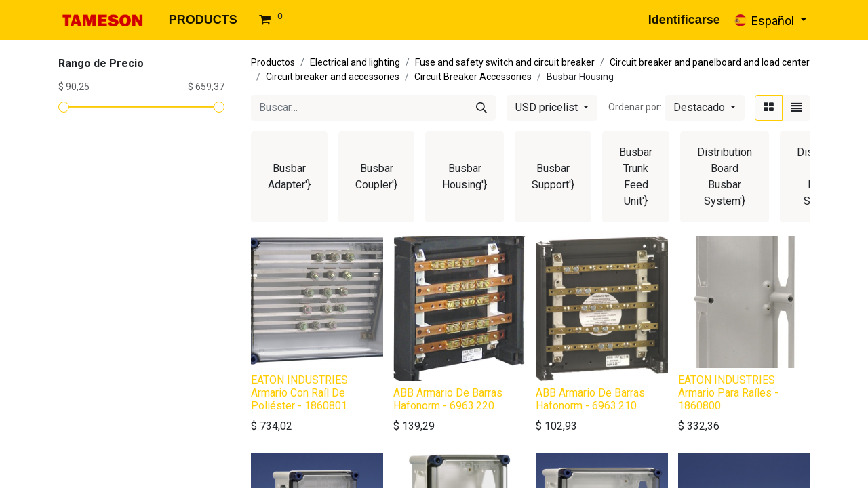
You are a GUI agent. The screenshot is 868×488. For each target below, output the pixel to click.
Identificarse (684, 20)
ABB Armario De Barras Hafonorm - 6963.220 (448, 399)
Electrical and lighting (355, 62)
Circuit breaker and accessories (333, 77)
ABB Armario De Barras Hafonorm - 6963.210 (590, 399)
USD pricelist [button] (548, 107)
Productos (273, 62)
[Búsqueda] (481, 108)
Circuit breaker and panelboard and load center (710, 62)
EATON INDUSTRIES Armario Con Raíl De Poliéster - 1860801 (299, 393)
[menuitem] (203, 20)
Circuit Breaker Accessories (473, 77)
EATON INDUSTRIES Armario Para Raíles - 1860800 (728, 393)
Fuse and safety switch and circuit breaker (505, 62)
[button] (705, 108)
